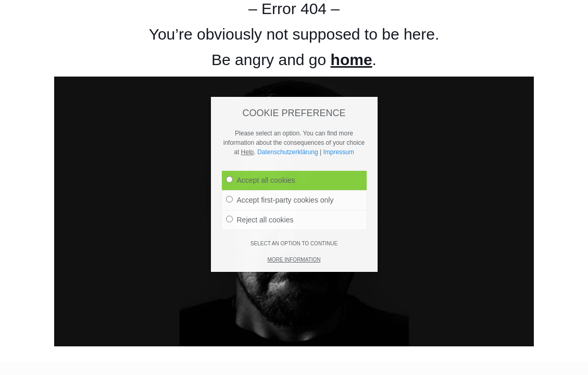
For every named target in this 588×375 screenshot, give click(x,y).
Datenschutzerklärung (288, 123)
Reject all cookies (260, 191)
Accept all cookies (261, 151)
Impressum (338, 123)
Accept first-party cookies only (280, 171)
